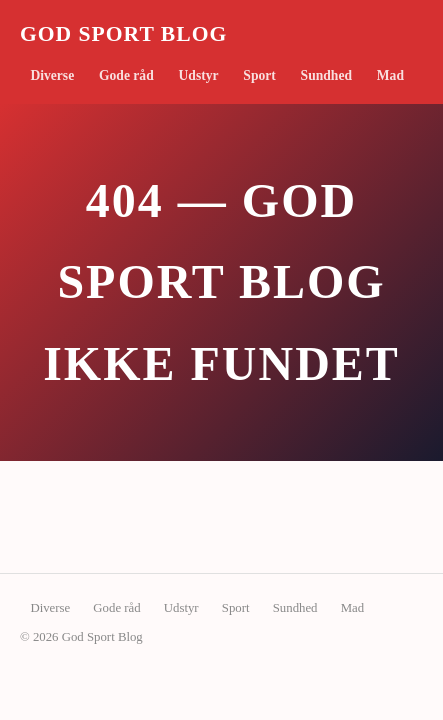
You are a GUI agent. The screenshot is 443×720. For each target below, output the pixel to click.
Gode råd (126, 75)
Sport (259, 75)
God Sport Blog (123, 34)
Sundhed (326, 75)
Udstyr (199, 75)
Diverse (52, 75)
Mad (390, 75)
